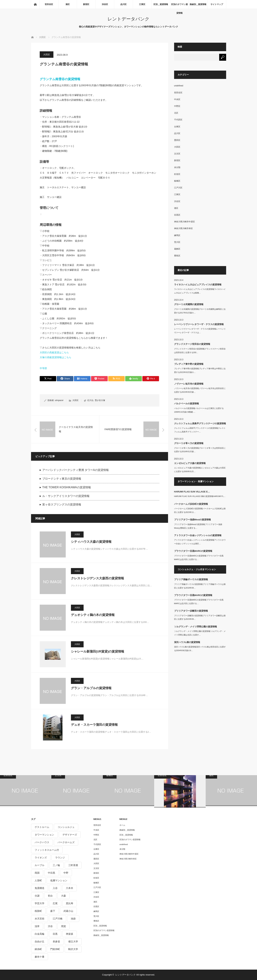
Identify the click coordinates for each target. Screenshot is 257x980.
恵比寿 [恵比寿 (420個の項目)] (70, 903)
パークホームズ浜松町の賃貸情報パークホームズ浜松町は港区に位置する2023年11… (200, 510)
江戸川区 (178, 188)
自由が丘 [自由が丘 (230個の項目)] (40, 941)
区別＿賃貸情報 (161, 4)
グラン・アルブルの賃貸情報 (91, 688)
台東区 (177, 127)
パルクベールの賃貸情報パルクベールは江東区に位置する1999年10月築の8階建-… (199, 410)
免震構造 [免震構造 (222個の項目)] (40, 888)
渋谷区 (105, 4)
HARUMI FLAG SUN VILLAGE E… (192, 492)
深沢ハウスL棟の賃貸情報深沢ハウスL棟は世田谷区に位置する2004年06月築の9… (200, 649)
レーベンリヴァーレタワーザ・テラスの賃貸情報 (199, 324)
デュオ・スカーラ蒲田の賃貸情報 (94, 725)
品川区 (123, 4)
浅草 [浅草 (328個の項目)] (37, 926)
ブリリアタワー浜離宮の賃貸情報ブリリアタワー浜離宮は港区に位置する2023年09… (200, 617)
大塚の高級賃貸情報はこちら (55, 357)
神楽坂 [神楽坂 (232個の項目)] (70, 934)
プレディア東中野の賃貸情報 (189, 364)
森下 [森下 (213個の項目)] (53, 911)
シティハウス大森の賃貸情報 (91, 542)
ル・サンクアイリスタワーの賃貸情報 (66, 496)
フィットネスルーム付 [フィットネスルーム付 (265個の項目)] (47, 850)
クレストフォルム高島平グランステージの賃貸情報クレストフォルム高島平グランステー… (200, 430)
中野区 (177, 106)
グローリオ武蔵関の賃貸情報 (189, 304)
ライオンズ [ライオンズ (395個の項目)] (41, 858)
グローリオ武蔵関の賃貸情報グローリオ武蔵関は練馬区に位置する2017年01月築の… (200, 311)
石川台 (90, 400)
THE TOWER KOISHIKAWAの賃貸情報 (67, 487)
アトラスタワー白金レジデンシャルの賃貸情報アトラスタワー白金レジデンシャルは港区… (200, 542)
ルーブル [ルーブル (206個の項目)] (40, 865)
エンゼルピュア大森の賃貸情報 (190, 463)
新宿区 (86, 4)
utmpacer (59, 400)
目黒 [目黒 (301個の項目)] (55, 934)
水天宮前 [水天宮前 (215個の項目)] (40, 919)
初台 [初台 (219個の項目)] (50, 896)
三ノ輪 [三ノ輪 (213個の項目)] (56, 865)
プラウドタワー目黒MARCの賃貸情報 (193, 551)
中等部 (43, 368)
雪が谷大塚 (100, 400)
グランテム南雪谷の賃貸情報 (60, 79)
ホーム (122, 825)
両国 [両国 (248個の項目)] (37, 873)
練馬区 (177, 235)
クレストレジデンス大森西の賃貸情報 (97, 578)
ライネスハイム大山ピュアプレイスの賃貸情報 (198, 285)
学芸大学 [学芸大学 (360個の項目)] (40, 903)
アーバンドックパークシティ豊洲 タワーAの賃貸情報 (76, 470)
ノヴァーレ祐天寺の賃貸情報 (189, 384)
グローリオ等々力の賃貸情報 (189, 443)
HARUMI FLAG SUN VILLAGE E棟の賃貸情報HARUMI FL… (200, 496)
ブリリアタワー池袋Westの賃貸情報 (193, 520)
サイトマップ (217, 4)
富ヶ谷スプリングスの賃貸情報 (62, 504)
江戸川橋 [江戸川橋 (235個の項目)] (58, 919)
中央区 (177, 99)
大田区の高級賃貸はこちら (54, 352)
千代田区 (178, 120)
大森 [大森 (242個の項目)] (63, 896)
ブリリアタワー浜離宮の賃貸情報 (191, 611)
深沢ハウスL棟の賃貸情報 (187, 642)
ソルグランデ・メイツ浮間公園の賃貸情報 (196, 627)
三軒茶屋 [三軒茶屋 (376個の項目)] (73, 865)
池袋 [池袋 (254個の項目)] (73, 919)
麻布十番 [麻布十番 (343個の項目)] (40, 957)
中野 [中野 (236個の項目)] (66, 873)
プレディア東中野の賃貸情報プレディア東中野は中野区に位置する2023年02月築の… (200, 370)
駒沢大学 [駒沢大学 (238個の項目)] (73, 949)
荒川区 (177, 242)
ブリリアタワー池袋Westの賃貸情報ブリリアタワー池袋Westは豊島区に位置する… (198, 526)
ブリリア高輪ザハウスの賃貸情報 (191, 579)
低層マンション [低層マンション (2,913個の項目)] (59, 880)
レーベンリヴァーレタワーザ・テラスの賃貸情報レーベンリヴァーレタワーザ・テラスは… (200, 331)
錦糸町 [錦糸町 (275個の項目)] (38, 949)
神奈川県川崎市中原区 (185, 222)
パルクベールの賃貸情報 (187, 404)
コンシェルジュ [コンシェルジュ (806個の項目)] (66, 827)
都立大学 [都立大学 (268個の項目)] (73, 941)
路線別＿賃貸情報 (198, 4)
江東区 (142, 4)
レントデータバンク (128, 19)
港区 (68, 4)
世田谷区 (49, 4)
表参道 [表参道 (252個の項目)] (56, 941)
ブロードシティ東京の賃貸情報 (62, 479)
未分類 (177, 167)
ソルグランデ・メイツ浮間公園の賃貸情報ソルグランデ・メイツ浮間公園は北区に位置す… (200, 633)
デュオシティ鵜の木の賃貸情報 (93, 615)
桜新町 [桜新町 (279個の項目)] (38, 911)
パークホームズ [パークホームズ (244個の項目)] (66, 842)
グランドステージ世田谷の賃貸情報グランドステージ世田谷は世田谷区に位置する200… (200, 351)
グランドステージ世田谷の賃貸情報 (192, 344)
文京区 (177, 154)
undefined (179, 86)
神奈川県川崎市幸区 (183, 228)
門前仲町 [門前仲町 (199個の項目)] (55, 949)
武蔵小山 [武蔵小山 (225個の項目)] (68, 911)
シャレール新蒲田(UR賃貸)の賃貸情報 (98, 651)
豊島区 (177, 256)
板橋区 (177, 181)
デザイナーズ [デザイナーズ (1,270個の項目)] (70, 835)
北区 (176, 113)
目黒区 (177, 215)
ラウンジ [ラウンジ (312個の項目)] (60, 858)
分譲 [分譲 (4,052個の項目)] (37, 896)
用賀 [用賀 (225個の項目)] (63, 926)
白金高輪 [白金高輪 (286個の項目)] (40, 934)
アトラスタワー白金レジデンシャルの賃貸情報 (198, 535)
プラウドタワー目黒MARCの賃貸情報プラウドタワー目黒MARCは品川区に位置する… (199, 558)
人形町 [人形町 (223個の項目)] (38, 880)
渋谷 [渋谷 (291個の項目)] (50, 926)
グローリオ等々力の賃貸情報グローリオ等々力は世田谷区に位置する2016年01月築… (200, 450)
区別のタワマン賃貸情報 (179, 6)
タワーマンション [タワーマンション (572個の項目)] (44, 835)
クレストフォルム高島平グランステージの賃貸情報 (200, 423)
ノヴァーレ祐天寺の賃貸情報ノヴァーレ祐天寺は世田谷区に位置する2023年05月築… (200, 390)
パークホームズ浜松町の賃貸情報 (191, 504)
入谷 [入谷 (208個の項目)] (55, 888)
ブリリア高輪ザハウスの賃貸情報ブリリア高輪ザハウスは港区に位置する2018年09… (200, 586)
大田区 (47, 55)
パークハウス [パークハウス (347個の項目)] (42, 842)
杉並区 (177, 174)
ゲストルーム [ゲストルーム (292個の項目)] (42, 827)
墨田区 (177, 140)
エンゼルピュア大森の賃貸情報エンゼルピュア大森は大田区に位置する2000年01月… (200, 470)
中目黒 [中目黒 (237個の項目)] (52, 873)
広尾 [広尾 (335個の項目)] (55, 903)
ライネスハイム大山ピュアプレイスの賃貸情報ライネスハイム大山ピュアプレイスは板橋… (200, 291)
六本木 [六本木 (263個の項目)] (70, 888)
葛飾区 (177, 249)
